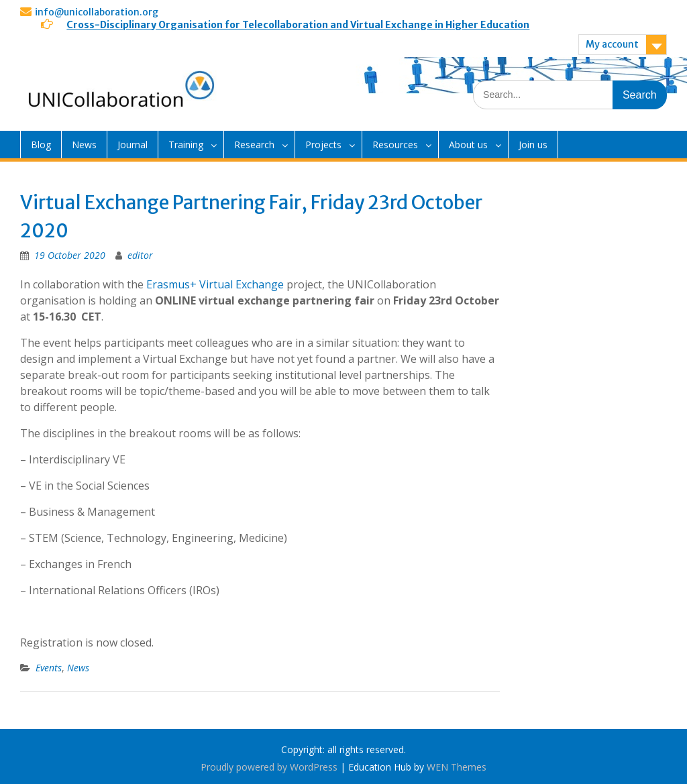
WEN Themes (457, 767)
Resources (395, 145)
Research (254, 145)
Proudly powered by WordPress (269, 767)
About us (468, 145)
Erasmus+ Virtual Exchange (215, 284)
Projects (323, 145)
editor (140, 255)
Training (186, 145)
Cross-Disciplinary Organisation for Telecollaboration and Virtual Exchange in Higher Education (298, 25)
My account (612, 44)
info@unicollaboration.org (97, 12)
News (84, 145)
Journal (133, 145)
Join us (533, 145)
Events (49, 668)
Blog (41, 145)
